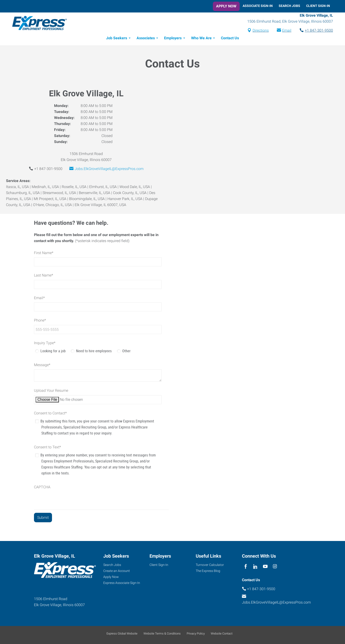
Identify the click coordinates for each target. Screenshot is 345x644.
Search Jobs (289, 6)
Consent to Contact (50, 414)
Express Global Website (122, 633)
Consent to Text (47, 448)
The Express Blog (208, 571)
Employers (173, 39)
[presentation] (69, 501)
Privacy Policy (196, 633)
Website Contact (222, 633)
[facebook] (246, 567)
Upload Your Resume (51, 391)
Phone (40, 321)
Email (284, 31)
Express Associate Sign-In (122, 583)
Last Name (44, 276)
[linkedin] (255, 567)
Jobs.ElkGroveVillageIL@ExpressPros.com (109, 169)
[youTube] (265, 567)
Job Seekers (117, 39)
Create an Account (117, 571)
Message (42, 366)
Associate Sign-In (258, 6)
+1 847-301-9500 (316, 31)
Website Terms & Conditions (162, 633)
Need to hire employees (94, 352)
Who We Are (201, 39)
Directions (258, 31)
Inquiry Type (45, 344)
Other (126, 352)
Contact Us (230, 39)
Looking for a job (53, 352)
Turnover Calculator (210, 565)
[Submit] (43, 518)
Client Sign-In (318, 6)
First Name (44, 254)
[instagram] (275, 567)
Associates (146, 39)
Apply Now (226, 6)
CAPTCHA (42, 488)
